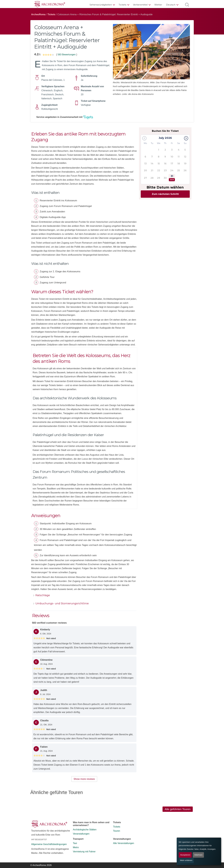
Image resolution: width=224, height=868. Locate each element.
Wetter (158, 5)
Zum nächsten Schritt (165, 194)
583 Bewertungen (67, 55)
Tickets (122, 5)
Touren (117, 831)
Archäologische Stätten (85, 830)
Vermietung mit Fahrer (84, 852)
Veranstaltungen (81, 834)
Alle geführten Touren (178, 809)
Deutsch (171, 5)
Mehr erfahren (186, 860)
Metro (76, 847)
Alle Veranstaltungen (124, 843)
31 (172, 178)
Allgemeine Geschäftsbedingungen (49, 844)
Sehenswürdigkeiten (101, 5)
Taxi (75, 843)
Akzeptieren (185, 855)
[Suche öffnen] (187, 5)
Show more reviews (84, 779)
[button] (186, 138)
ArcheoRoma (38, 14)
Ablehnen (198, 855)
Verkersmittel (140, 5)
